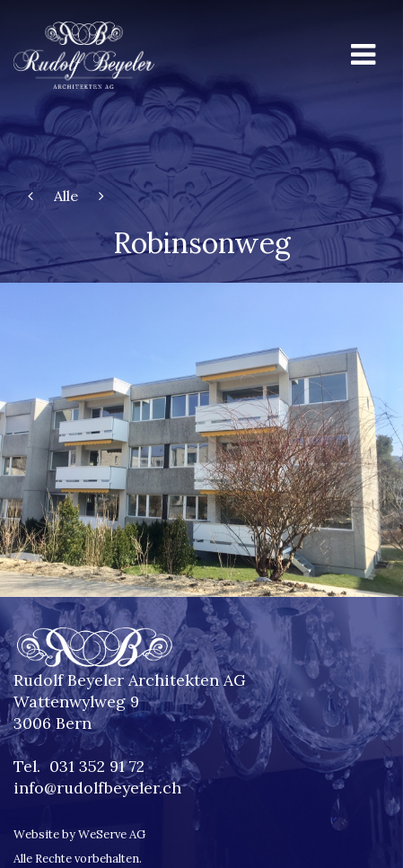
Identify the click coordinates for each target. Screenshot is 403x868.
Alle (66, 196)
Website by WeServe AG (79, 834)
